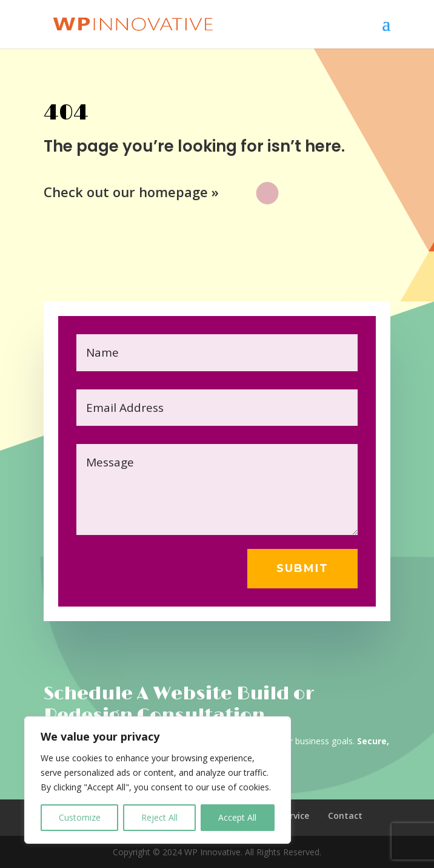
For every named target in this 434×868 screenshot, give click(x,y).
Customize (80, 817)
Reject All (159, 817)
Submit (302, 568)
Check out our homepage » (131, 192)
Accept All (237, 817)
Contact (345, 816)
